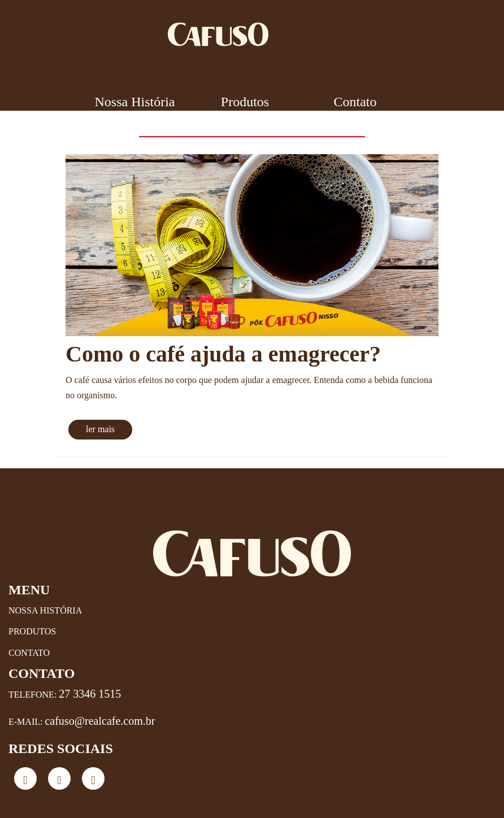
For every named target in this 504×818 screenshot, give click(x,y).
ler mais (100, 429)
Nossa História (135, 102)
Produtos (245, 102)
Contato (355, 102)
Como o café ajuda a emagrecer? (223, 354)
